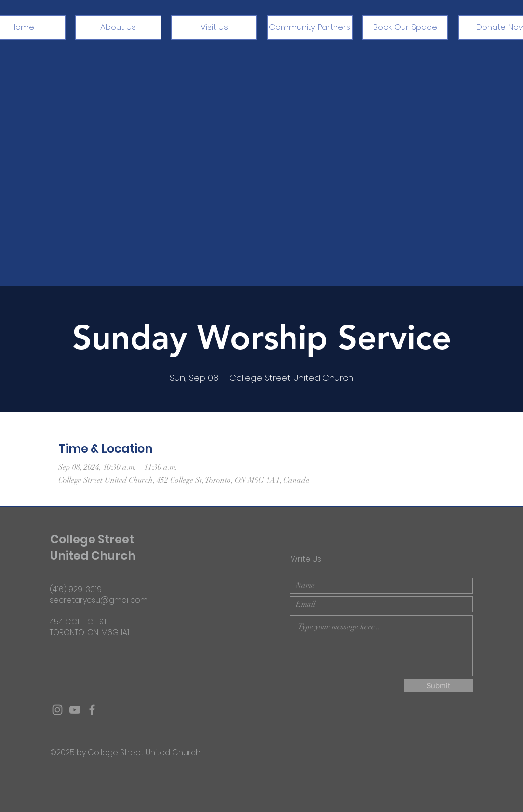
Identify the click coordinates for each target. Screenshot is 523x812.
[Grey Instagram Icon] (57, 710)
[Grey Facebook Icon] (92, 710)
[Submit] (439, 686)
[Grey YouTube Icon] (75, 710)
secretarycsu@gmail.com (99, 600)
